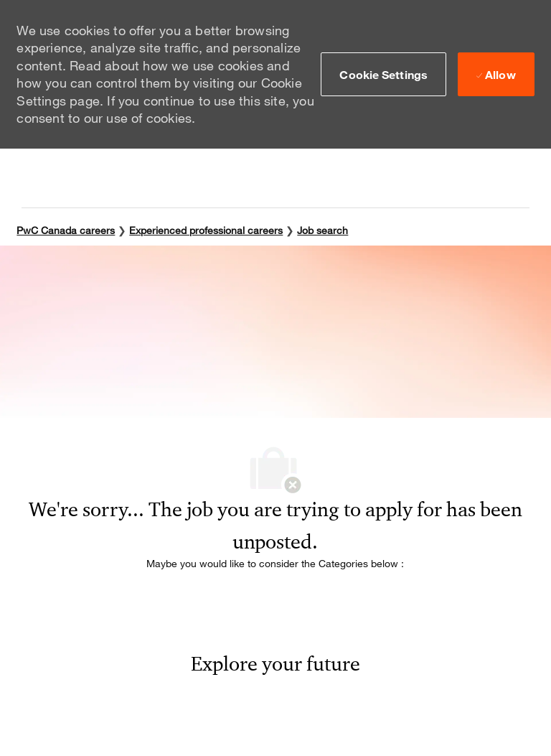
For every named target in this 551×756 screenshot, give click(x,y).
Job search (322, 230)
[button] (383, 74)
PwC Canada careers (66, 230)
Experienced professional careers (206, 230)
